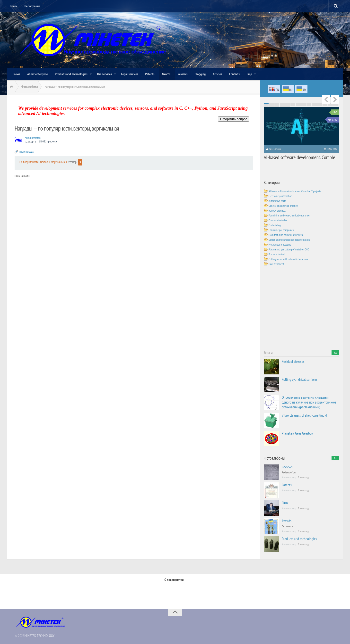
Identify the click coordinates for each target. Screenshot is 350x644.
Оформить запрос (234, 119)
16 (271, 104)
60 (282, 105)
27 (330, 104)
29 (266, 104)
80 (314, 106)
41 (330, 104)
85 (266, 106)
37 (309, 104)
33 (288, 104)
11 (320, 103)
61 (288, 105)
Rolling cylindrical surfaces (300, 379)
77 (298, 106)
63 (298, 105)
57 (266, 105)
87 (277, 106)
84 (336, 106)
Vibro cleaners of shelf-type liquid (304, 415)
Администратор (33, 138)
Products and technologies (299, 538)
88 (282, 106)
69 (330, 105)
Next (335, 99)
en (274, 89)
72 (271, 106)
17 (277, 104)
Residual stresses (293, 361)
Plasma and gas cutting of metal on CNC (289, 249)
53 (320, 105)
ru (288, 89)
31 (277, 104)
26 (325, 104)
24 (314, 104)
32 (282, 104)
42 (336, 104)
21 (298, 104)
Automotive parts (277, 200)
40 (325, 104)
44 (271, 105)
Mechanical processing (280, 244)
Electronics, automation (280, 195)
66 (314, 105)
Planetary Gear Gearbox (297, 433)
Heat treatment (276, 263)
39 (320, 104)
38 (314, 104)
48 (293, 105)
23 (309, 104)
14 (336, 103)
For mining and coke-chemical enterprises (290, 215)
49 (298, 105)
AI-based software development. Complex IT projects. (299, 156)
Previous (326, 99)
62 (293, 105)
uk (301, 89)
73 (277, 106)
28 (336, 104)
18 (282, 104)
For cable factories (278, 220)
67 (320, 105)
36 (304, 104)
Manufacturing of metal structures (286, 234)
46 (282, 105)
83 (330, 106)
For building (275, 225)
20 (293, 104)
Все (335, 352)
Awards (287, 520)
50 (304, 105)
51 (309, 105)
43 (266, 105)
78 (304, 106)
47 (288, 105)
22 (304, 104)
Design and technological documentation (289, 239)
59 (277, 105)
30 (271, 104)
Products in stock (277, 254)
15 (266, 104)
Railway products (277, 210)
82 (325, 106)
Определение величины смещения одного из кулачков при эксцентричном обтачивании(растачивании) (309, 402)
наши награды (27, 151)
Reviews (287, 466)
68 (325, 105)
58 (271, 105)
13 (330, 103)
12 (325, 103)
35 (298, 104)
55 (330, 105)
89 (288, 106)
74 (282, 106)
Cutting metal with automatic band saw (288, 259)
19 (288, 104)
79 (309, 106)
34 (293, 104)
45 (277, 105)
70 (336, 105)
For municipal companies (281, 229)
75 (288, 106)
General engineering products (283, 205)
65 (309, 105)
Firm (285, 502)
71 (266, 106)
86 (271, 106)
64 (304, 105)
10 (314, 103)
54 (325, 105)
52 (314, 105)
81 (320, 106)
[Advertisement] (300, 308)
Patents (287, 484)
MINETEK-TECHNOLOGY (39, 634)
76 (293, 106)
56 (336, 105)
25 (320, 104)
